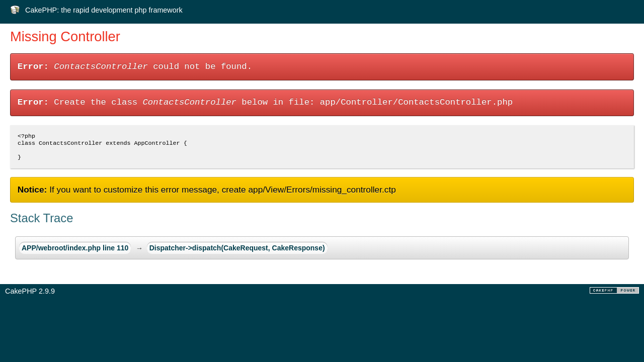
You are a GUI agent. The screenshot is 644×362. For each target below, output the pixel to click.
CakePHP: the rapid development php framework (104, 10)
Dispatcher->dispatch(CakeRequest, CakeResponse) (237, 252)
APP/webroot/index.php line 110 (75, 252)
